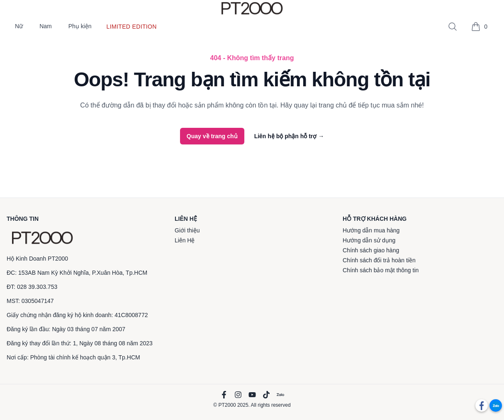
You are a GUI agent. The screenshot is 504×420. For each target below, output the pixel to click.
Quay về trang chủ (212, 136)
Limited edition (132, 27)
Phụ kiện (80, 26)
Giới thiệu (187, 230)
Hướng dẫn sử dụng (369, 240)
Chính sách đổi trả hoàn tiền (379, 260)
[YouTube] (252, 395)
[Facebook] (224, 395)
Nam (46, 26)
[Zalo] (280, 395)
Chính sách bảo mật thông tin (381, 270)
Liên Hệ (185, 240)
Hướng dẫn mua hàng (371, 230)
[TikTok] (266, 395)
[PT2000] (42, 238)
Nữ (19, 26)
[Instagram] (238, 395)
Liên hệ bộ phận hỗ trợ (289, 136)
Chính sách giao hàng (371, 250)
